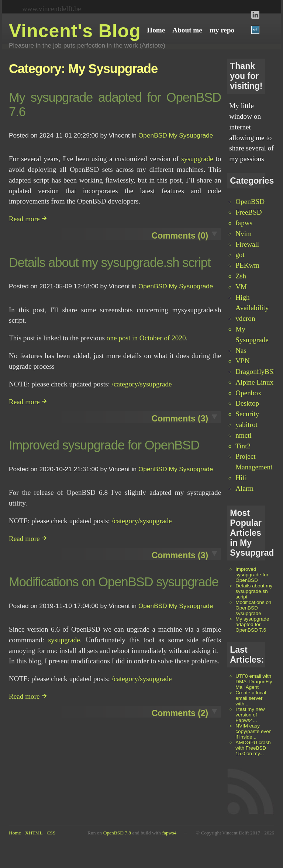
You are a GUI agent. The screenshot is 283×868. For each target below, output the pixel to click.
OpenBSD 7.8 (117, 833)
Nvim (244, 234)
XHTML (34, 833)
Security (247, 414)
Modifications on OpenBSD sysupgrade (253, 608)
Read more (28, 219)
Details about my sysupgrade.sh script (254, 591)
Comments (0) (180, 236)
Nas (241, 350)
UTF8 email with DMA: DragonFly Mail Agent (254, 682)
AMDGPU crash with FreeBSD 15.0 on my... (253, 748)
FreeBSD (249, 212)
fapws (244, 223)
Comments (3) (180, 419)
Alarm (244, 488)
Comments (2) (180, 713)
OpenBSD (250, 202)
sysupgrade (197, 159)
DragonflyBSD (257, 371)
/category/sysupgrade (142, 384)
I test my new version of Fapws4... (250, 715)
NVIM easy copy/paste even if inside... (253, 731)
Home (15, 833)
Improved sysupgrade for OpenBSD (252, 575)
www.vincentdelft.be (52, 9)
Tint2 (243, 446)
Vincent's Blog (75, 31)
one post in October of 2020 (146, 338)
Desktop (247, 403)
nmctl (244, 435)
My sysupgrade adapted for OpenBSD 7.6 (252, 624)
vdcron (245, 318)
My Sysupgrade (191, 135)
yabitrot (246, 425)
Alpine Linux (254, 382)
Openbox (248, 393)
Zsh (241, 276)
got (240, 255)
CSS (51, 833)
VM (241, 287)
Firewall (247, 244)
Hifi (241, 478)
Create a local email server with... (251, 698)
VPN (242, 361)
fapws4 (169, 833)
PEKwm (247, 265)
